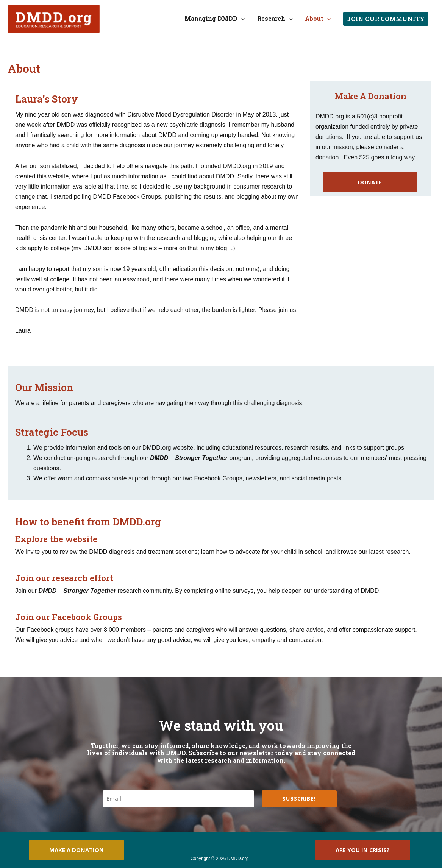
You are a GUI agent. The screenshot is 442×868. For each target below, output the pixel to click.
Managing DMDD (211, 18)
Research (271, 18)
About (314, 18)
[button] (386, 19)
